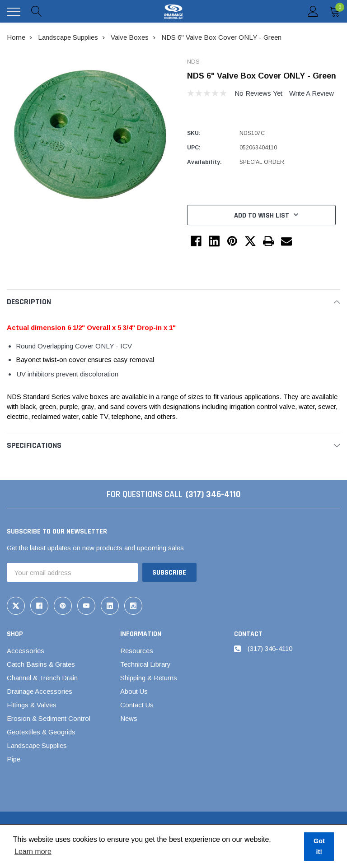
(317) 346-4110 (213, 494)
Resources (137, 651)
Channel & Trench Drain (42, 678)
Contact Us (137, 705)
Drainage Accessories (40, 691)
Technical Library (145, 664)
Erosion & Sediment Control (49, 718)
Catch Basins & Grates (41, 664)
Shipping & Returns (149, 678)
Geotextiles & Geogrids (41, 732)
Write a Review (312, 93)
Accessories (26, 651)
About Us (134, 691)
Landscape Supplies (37, 745)
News (129, 718)
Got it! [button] (319, 846)
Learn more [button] (33, 852)
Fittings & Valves (32, 705)
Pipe (14, 759)
